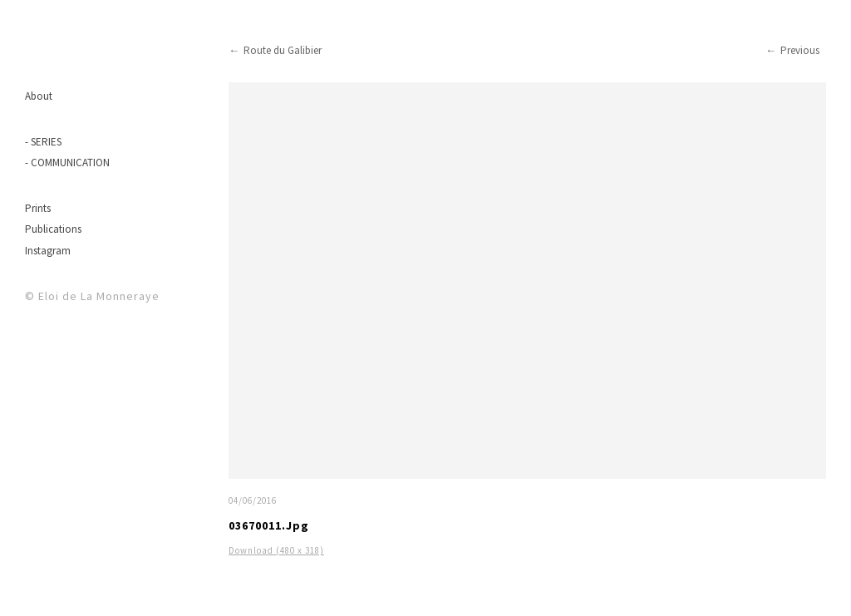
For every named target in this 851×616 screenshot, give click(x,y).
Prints (38, 208)
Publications (53, 229)
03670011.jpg (269, 525)
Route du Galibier (283, 50)
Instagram (48, 251)
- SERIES (43, 142)
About (39, 96)
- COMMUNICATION (67, 163)
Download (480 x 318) (276, 550)
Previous (800, 50)
